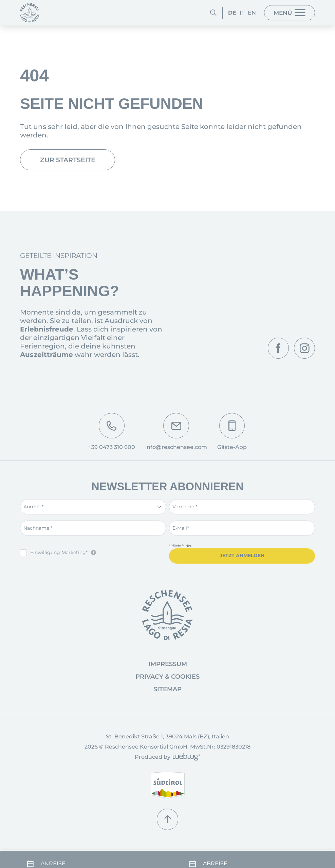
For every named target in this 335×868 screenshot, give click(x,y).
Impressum (168, 669)
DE (224, 13)
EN (243, 13)
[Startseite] (30, 13)
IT (234, 13)
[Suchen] (205, 13)
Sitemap (167, 694)
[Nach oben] (168, 824)
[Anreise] (86, 855)
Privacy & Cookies (167, 681)
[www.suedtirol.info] (168, 790)
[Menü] (286, 13)
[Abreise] (249, 855)
